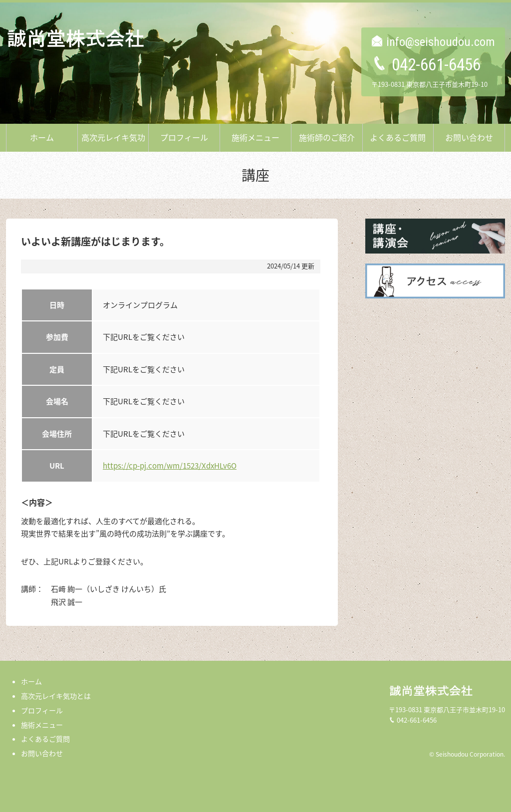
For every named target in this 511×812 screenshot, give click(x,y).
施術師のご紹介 (327, 137)
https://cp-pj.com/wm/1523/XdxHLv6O (170, 466)
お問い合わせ (469, 137)
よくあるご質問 (398, 137)
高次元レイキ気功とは (56, 696)
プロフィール (184, 137)
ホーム (42, 137)
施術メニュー (255, 137)
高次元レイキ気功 (113, 137)
